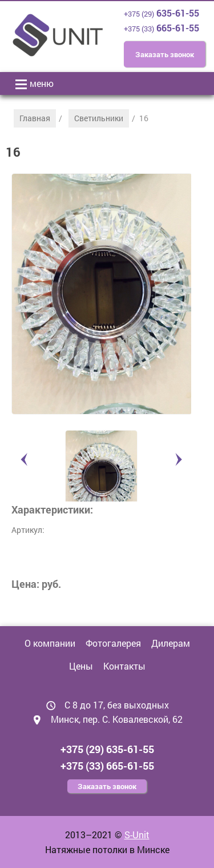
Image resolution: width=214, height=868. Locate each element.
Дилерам (171, 643)
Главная (35, 118)
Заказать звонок (165, 54)
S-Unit (137, 835)
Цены (81, 666)
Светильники (99, 118)
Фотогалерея (113, 643)
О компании (50, 643)
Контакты (124, 666)
